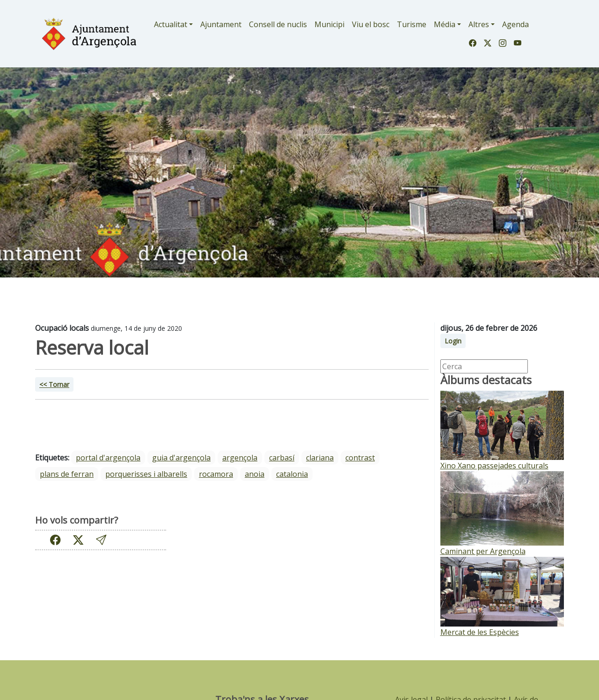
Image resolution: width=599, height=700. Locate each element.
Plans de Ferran (67, 474)
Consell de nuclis (278, 24)
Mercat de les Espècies (480, 632)
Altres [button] (479, 24)
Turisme (412, 24)
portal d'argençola (108, 458)
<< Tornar (54, 384)
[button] (101, 540)
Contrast (360, 458)
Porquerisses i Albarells (146, 474)
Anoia (255, 474)
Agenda (515, 24)
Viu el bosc (371, 24)
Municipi (329, 24)
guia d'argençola (181, 458)
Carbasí (282, 458)
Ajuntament (221, 24)
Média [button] (445, 24)
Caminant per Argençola (483, 551)
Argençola (240, 458)
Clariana (320, 458)
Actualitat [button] (171, 24)
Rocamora (216, 474)
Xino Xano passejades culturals (494, 466)
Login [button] (453, 341)
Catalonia (292, 474)
